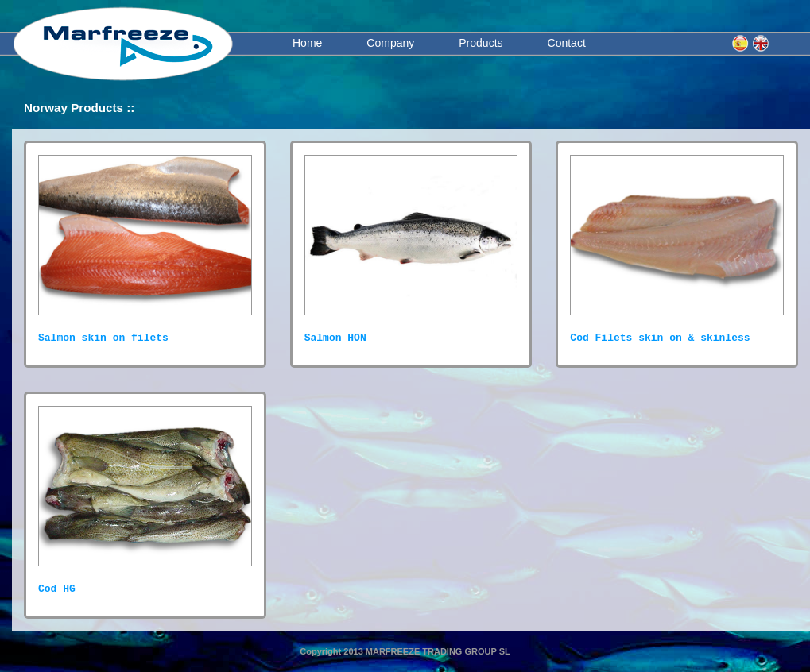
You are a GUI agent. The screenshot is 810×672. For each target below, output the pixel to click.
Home (307, 43)
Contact (567, 43)
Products (481, 43)
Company (390, 43)
